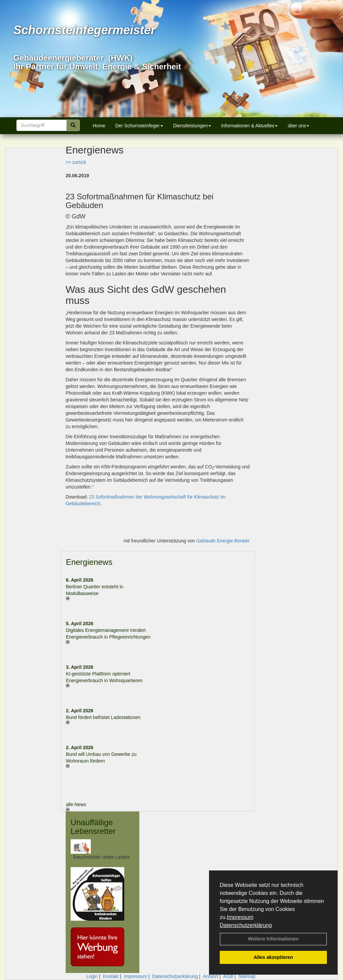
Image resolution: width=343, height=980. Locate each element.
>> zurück (76, 162)
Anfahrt (211, 976)
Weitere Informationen (273, 939)
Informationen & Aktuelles (249, 126)
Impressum (240, 917)
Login (92, 976)
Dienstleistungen (192, 126)
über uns (298, 126)
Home (99, 126)
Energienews (89, 562)
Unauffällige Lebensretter (93, 827)
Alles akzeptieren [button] (273, 957)
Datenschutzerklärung (246, 925)
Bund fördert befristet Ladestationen (103, 717)
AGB (228, 976)
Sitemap (247, 976)
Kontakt (111, 976)
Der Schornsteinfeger (139, 126)
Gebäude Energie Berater (223, 541)
